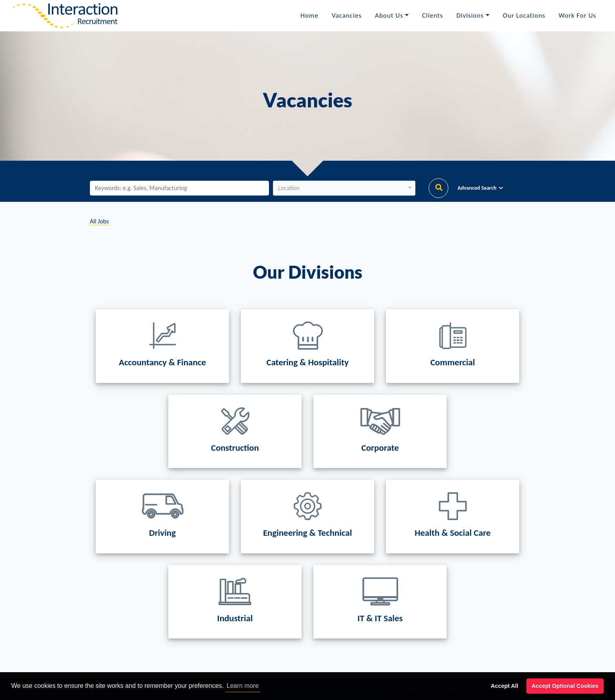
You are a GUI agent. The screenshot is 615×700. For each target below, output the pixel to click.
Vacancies (347, 15)
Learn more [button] (243, 686)
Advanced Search (480, 188)
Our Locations (524, 15)
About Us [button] (389, 15)
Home (309, 15)
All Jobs (99, 221)
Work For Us (577, 15)
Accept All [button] (504, 686)
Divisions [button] (470, 15)
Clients (432, 15)
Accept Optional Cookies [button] (565, 686)
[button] (344, 188)
